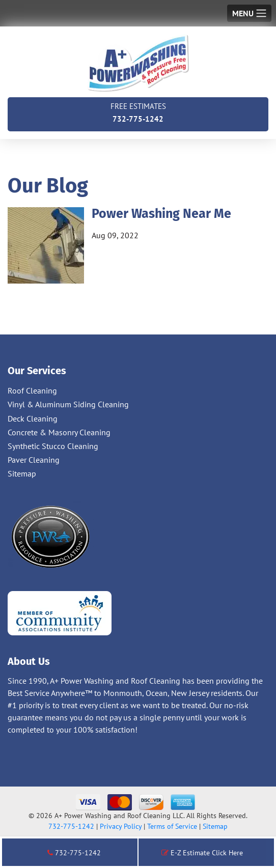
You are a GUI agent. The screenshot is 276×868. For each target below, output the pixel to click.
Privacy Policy (121, 826)
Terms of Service (172, 826)
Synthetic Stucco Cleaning (53, 446)
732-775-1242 (138, 112)
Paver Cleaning (34, 460)
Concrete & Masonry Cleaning (59, 432)
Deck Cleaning (33, 418)
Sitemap (22, 473)
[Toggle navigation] (249, 13)
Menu (243, 13)
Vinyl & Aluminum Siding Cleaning (68, 404)
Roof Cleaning (32, 390)
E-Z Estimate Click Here (202, 853)
